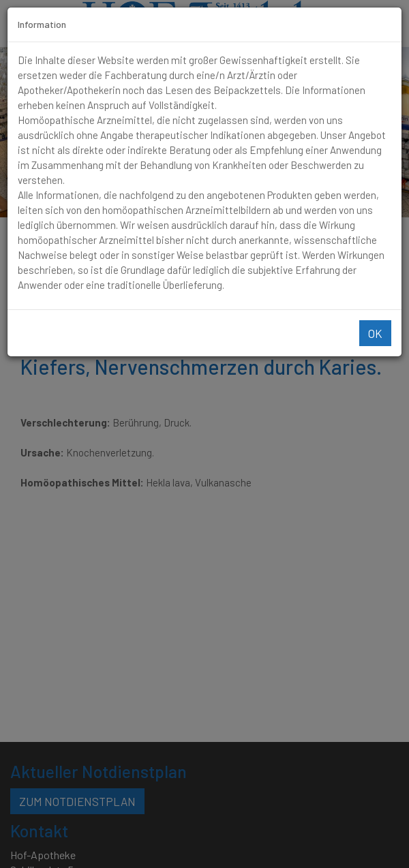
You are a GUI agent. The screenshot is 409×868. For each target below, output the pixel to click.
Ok (375, 333)
